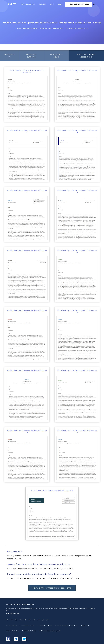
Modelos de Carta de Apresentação (50, 631)
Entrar (60, 4)
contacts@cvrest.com (12, 614)
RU (30, 620)
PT (39, 620)
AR (12, 620)
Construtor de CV (11, 626)
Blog (52, 4)
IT (34, 620)
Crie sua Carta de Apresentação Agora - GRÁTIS (52, 588)
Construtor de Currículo (27, 626)
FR (16, 620)
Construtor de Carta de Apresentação (66, 626)
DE (21, 620)
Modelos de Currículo (31, 56)
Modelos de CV (9, 56)
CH (48, 620)
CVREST (12, 4)
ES (25, 620)
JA (43, 620)
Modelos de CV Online (56, 56)
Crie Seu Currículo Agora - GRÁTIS (79, 4)
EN (7, 620)
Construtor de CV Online (44, 626)
